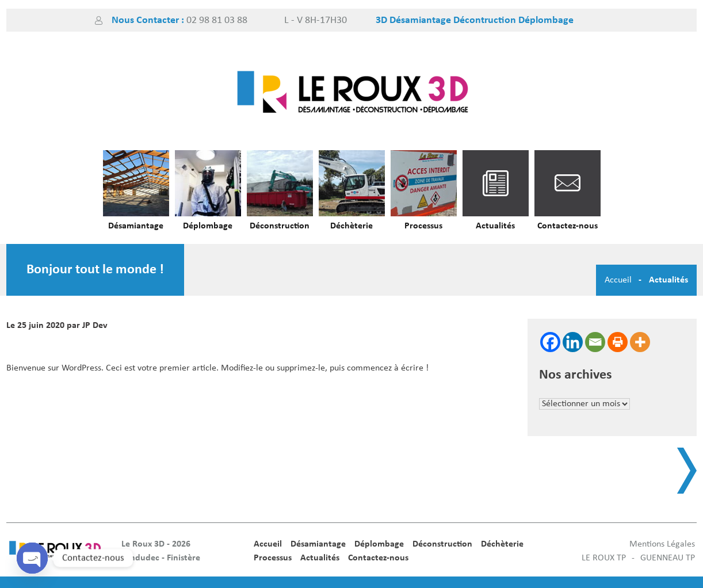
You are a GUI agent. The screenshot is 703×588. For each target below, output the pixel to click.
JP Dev (95, 326)
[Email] (595, 342)
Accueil (618, 280)
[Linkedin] (573, 342)
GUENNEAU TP (668, 558)
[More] (640, 342)
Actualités (495, 226)
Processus (423, 226)
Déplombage (208, 226)
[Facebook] (550, 342)
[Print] (618, 342)
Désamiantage (136, 226)
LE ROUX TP (604, 558)
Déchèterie (351, 226)
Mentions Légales (662, 544)
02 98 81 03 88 (217, 20)
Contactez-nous (568, 226)
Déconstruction (280, 226)
